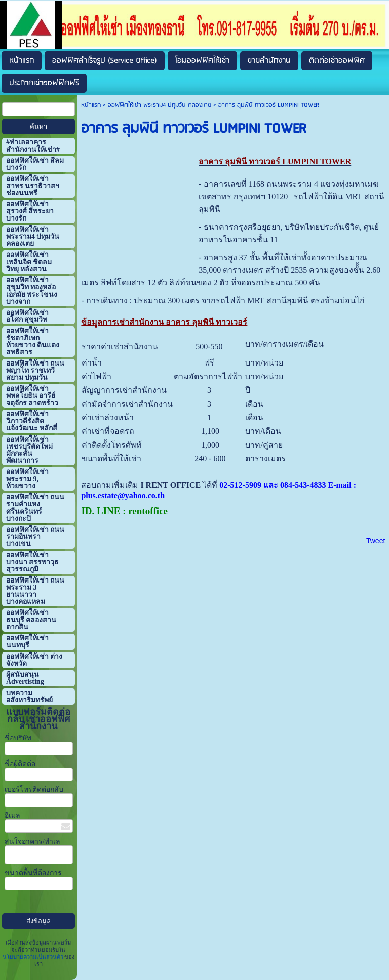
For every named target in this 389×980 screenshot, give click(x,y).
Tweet (376, 541)
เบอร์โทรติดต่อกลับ (34, 790)
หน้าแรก (91, 105)
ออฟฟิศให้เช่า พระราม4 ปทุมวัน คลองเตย (160, 105)
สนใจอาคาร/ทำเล (32, 841)
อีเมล (12, 815)
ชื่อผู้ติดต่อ (20, 764)
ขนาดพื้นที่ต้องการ (33, 873)
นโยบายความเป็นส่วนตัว (34, 957)
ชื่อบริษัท (18, 738)
